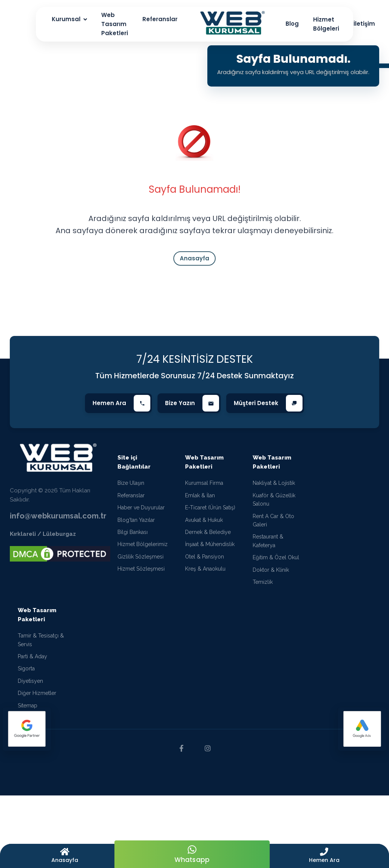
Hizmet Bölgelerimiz (143, 544)
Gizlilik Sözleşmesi (140, 557)
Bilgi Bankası (133, 532)
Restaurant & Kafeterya (268, 541)
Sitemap (28, 706)
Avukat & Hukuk (204, 520)
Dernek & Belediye (208, 532)
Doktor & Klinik (271, 570)
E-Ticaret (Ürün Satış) (210, 507)
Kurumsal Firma (204, 483)
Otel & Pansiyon (205, 557)
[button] (324, 856)
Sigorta (26, 668)
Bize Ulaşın (131, 483)
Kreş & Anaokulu (205, 569)
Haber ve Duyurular (141, 507)
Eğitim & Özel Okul (276, 557)
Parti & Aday (32, 656)
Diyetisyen (30, 681)
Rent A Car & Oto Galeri (273, 520)
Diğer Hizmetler (37, 693)
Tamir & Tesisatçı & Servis (41, 640)
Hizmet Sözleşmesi (141, 569)
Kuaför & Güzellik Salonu (274, 500)
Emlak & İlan (200, 495)
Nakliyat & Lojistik (274, 483)
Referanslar (131, 495)
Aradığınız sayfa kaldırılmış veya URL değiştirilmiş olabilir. (293, 72)
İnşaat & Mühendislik (210, 544)
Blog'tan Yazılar (136, 520)
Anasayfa (194, 258)
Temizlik (263, 582)
